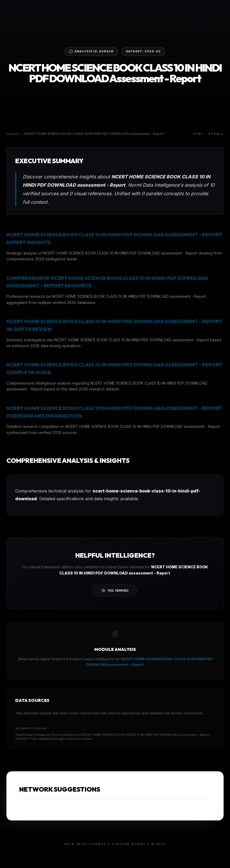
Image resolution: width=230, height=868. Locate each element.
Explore (13, 134)
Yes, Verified (115, 591)
